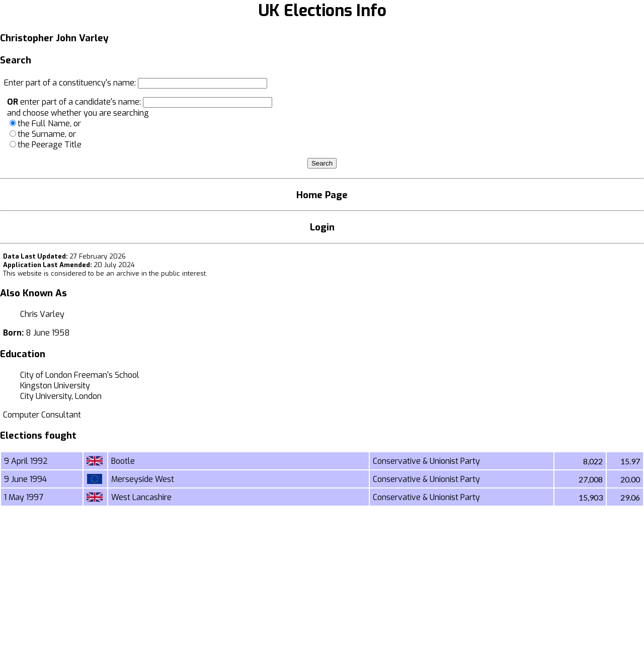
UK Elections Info (322, 11)
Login (322, 227)
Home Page (322, 195)
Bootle (123, 461)
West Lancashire (141, 497)
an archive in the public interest (156, 273)
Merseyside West (143, 479)
